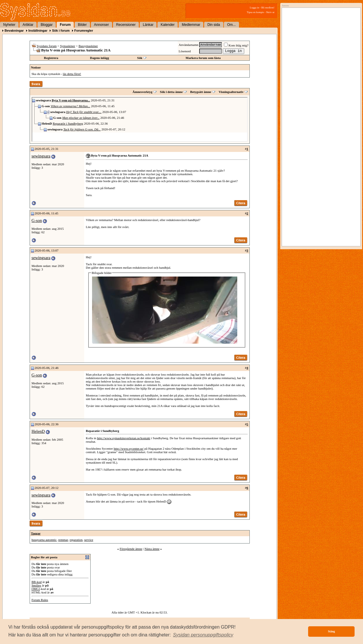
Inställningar (38, 31)
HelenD (38, 431)
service (89, 540)
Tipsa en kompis (255, 12)
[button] (203, 635)
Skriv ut (270, 12)
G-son (37, 220)
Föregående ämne (131, 549)
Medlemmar (191, 25)
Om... (231, 25)
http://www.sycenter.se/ (129, 449)
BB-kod (37, 582)
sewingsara (41, 156)
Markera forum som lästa (203, 58)
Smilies (36, 585)
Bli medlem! (268, 8)
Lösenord (185, 51)
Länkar (148, 25)
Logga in (254, 8)
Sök (140, 58)
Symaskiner (68, 46)
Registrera (51, 58)
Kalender (168, 25)
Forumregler (84, 31)
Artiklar (28, 25)
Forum (65, 25)
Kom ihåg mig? (236, 45)
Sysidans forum (47, 46)
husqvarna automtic (44, 540)
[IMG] (36, 589)
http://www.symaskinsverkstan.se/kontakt (124, 438)
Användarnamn (188, 45)
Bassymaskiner (88, 46)
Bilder (82, 25)
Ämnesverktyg (142, 92)
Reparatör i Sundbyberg (68, 123)
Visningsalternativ (231, 92)
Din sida (214, 25)
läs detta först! (72, 74)
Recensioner (126, 25)
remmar (63, 540)
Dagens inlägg (100, 58)
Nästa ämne (152, 549)
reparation (76, 540)
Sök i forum (61, 31)
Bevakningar (14, 31)
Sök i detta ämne (171, 92)
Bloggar (47, 25)
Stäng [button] (331, 631)
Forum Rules (40, 600)
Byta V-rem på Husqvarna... (71, 100)
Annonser (101, 25)
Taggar (36, 533)
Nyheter (9, 25)
